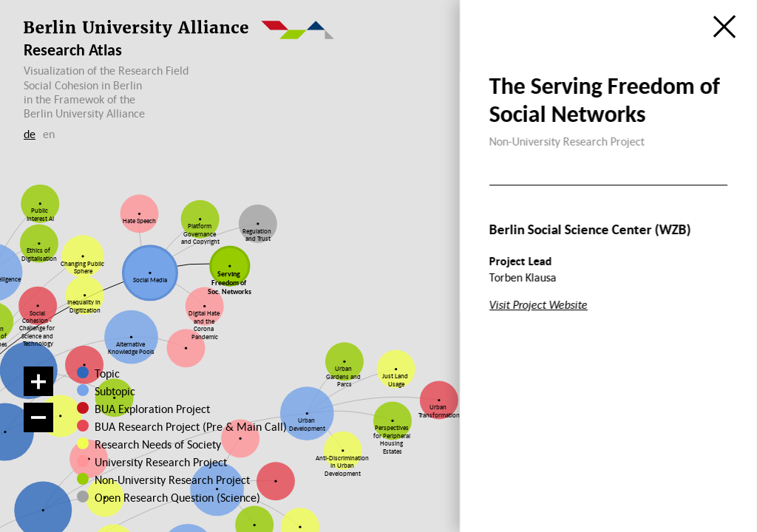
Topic (107, 373)
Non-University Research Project (160, 480)
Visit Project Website (539, 304)
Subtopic (115, 391)
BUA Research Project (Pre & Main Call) (191, 426)
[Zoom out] (38, 417)
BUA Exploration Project (152, 409)
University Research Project (154, 462)
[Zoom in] (38, 381)
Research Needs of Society (156, 444)
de (30, 134)
